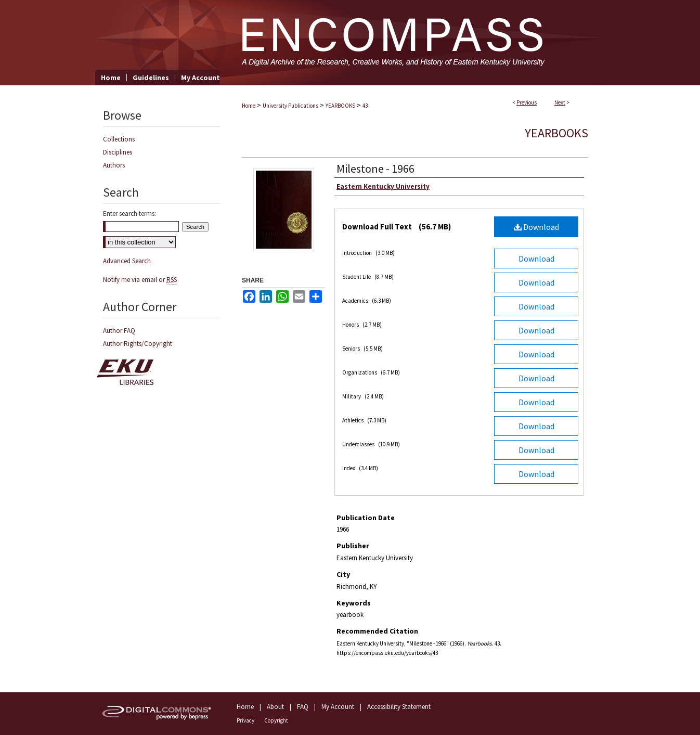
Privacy (245, 720)
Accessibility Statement (399, 707)
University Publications (290, 106)
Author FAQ (119, 331)
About (275, 707)
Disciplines (118, 152)
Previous (527, 102)
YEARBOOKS (340, 106)
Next (560, 102)
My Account (338, 707)
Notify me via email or (140, 280)
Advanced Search (127, 261)
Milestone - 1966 (375, 169)
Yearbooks (556, 133)
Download (536, 227)
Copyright (276, 720)
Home (249, 106)
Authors (114, 165)
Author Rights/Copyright (138, 344)
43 (365, 106)
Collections (119, 139)
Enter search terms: (129, 214)
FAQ (303, 707)
